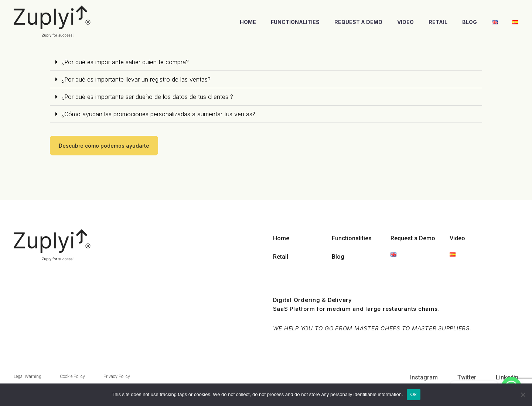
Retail (438, 22)
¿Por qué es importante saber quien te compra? (125, 62)
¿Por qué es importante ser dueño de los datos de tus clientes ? (147, 97)
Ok (414, 394)
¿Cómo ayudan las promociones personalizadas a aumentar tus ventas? (158, 114)
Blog (470, 22)
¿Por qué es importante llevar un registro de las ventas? (136, 79)
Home (248, 22)
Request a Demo (358, 22)
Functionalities (295, 22)
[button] (104, 146)
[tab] (266, 62)
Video (405, 22)
